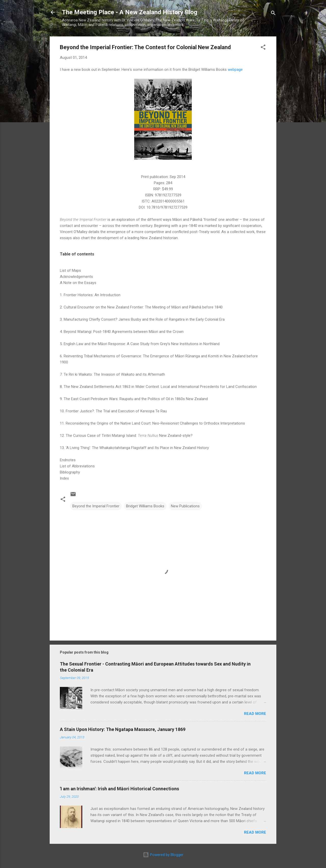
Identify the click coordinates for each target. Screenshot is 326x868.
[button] (263, 48)
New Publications (185, 506)
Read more (255, 714)
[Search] (273, 14)
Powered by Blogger (163, 855)
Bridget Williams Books (145, 506)
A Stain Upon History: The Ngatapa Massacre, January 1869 (123, 729)
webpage (235, 70)
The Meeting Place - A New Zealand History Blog (130, 12)
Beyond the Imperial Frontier (96, 506)
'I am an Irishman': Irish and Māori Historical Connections (119, 789)
